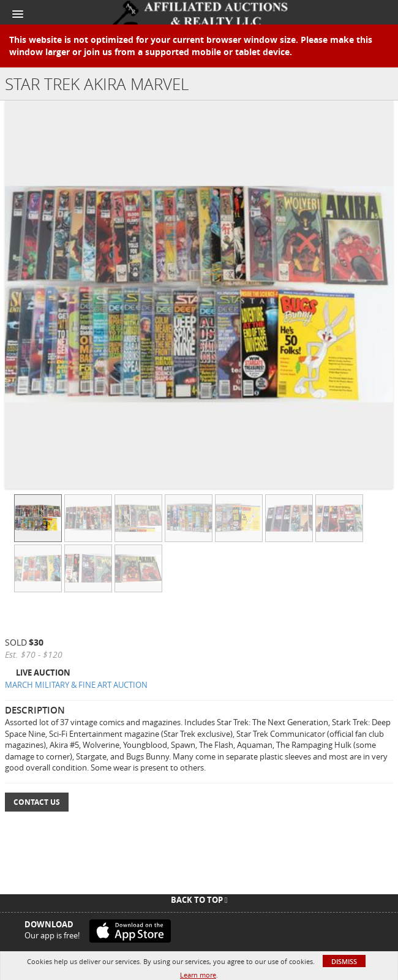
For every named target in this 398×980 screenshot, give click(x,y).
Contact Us (37, 802)
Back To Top (199, 900)
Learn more (198, 975)
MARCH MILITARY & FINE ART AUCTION (76, 685)
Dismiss (344, 961)
